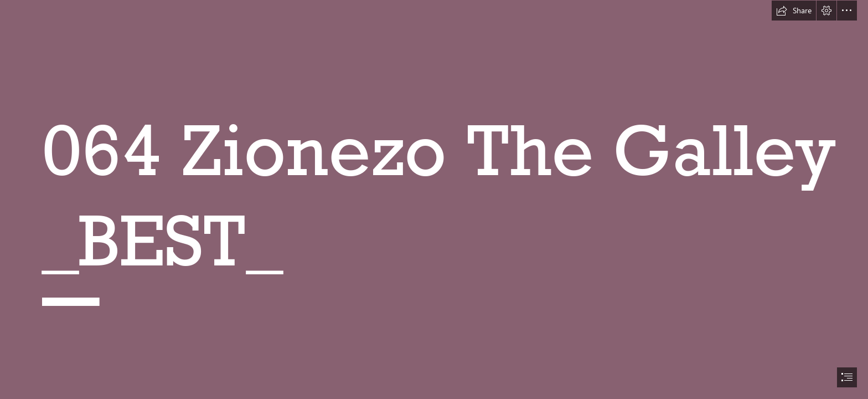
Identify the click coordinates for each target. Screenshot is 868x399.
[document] (434, 199)
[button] (794, 11)
